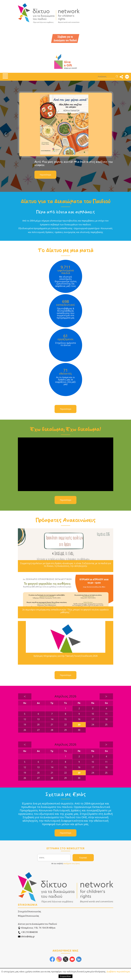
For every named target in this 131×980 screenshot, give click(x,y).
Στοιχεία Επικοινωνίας (29, 911)
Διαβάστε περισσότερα (118, 972)
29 (65, 730)
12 (25, 719)
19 (25, 725)
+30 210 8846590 (28, 932)
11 (106, 714)
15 (65, 719)
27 (38, 730)
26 (25, 730)
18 (106, 719)
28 (52, 730)
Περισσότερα (45, 175)
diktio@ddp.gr (26, 937)
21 (52, 725)
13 (38, 719)
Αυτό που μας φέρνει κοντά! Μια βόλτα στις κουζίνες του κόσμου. (74, 163)
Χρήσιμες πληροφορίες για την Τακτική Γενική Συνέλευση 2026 (66, 656)
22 (65, 725)
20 (38, 725)
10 (93, 714)
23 (79, 725)
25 (106, 725)
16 (79, 719)
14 (52, 719)
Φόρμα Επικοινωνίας (28, 916)
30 (79, 730)
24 (93, 725)
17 (93, 719)
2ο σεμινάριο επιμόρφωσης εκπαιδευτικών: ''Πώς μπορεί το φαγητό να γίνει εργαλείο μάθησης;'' (65, 611)
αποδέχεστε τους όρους (72, 864)
